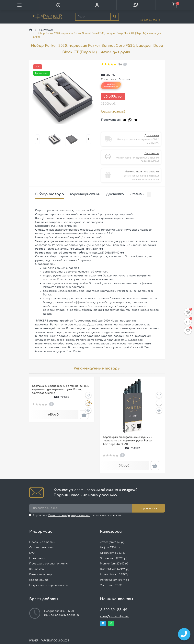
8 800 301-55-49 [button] (114, 610)
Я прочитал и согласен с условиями (77, 515)
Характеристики (85, 194)
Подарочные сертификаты (49, 585)
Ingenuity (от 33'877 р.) (115, 574)
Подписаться (148, 508)
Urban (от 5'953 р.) (113, 553)
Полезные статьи (42, 542)
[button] (97, 5)
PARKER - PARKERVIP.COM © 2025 (49, 641)
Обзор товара (50, 194)
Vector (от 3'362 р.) (113, 585)
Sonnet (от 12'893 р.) (114, 558)
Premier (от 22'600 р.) (114, 564)
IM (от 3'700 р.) (110, 548)
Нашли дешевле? (113, 111)
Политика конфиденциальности (69, 515)
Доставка (115, 194)
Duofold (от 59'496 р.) (115, 569)
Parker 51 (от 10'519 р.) (114, 580)
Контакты (37, 569)
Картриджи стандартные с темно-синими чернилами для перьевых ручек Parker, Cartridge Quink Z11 (61, 389)
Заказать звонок (151, 20)
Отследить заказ (42, 548)
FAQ (32, 553)
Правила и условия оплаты (49, 564)
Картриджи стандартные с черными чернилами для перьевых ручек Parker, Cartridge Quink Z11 (128, 441)
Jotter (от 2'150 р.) (112, 542)
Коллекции (46, 30)
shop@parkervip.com (115, 617)
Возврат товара (41, 574)
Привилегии (38, 558)
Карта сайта (39, 580)
